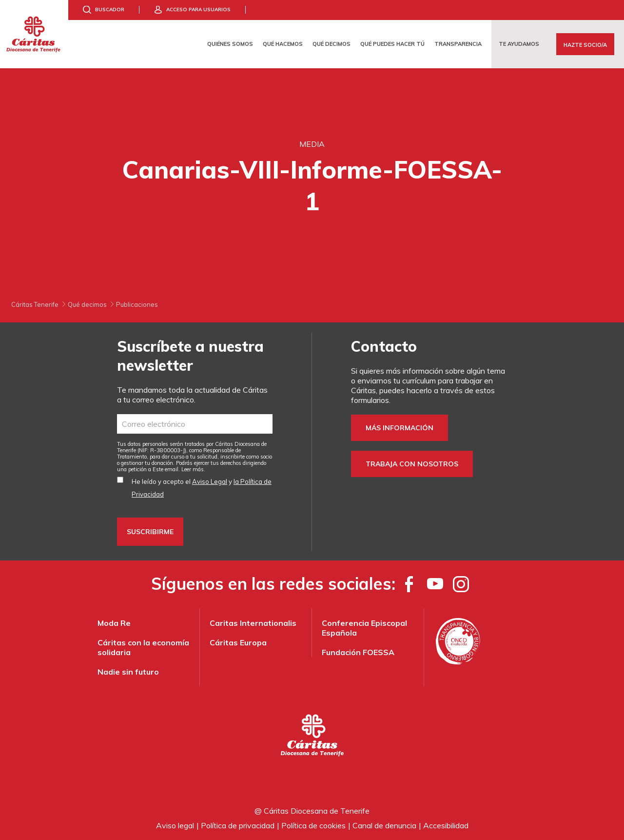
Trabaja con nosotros (412, 464)
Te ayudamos (519, 44)
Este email (166, 469)
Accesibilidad (446, 825)
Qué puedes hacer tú (392, 44)
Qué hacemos (283, 44)
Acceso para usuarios (198, 10)
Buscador (110, 10)
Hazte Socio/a (585, 45)
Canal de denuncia (384, 825)
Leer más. (193, 469)
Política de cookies (313, 825)
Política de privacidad (238, 825)
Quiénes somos (230, 44)
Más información (400, 428)
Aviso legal (175, 825)
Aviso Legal (210, 481)
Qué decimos (331, 44)
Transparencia (458, 44)
